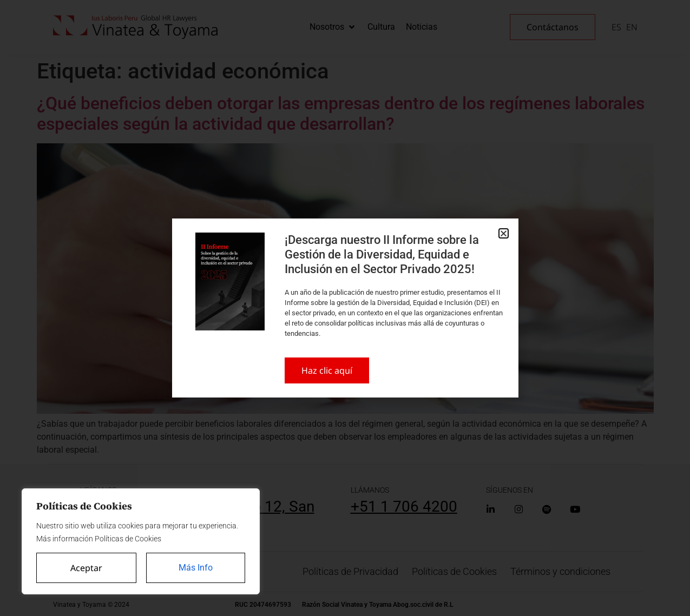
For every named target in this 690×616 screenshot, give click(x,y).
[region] (141, 541)
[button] (504, 233)
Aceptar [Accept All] (86, 568)
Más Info (196, 568)
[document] (345, 308)
